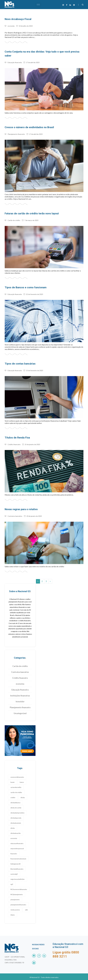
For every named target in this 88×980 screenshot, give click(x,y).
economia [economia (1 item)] (14, 833)
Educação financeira (15, 58)
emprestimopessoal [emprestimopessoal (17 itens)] (17, 844)
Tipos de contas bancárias (19, 359)
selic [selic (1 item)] (26, 905)
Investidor (20, 697)
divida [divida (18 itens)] (23, 793)
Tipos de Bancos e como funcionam (24, 283)
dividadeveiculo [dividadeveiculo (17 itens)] (16, 818)
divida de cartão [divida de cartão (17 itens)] (16, 803)
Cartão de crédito (14, 216)
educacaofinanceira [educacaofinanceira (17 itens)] (17, 839)
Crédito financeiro (14, 440)
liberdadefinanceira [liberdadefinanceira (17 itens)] (17, 864)
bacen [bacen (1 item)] (12, 777)
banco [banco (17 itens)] (22, 777)
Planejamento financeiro (16, 130)
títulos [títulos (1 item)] (13, 910)
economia (11, 26)
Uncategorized (20, 708)
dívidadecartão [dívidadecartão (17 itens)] (16, 828)
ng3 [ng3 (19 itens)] (12, 879)
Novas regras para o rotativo (20, 504)
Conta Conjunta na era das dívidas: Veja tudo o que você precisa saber (42, 51)
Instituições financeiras (20, 691)
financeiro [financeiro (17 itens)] (14, 849)
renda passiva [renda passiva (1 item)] (15, 905)
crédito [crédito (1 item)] (13, 793)
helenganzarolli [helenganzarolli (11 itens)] (15, 859)
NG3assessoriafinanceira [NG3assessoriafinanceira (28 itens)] (19, 885)
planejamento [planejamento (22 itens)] (15, 895)
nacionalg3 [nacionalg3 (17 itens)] (14, 869)
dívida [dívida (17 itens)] (13, 823)
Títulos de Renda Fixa (16, 433)
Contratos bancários (15, 511)
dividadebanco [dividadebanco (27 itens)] (15, 798)
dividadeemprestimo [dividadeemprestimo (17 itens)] (17, 808)
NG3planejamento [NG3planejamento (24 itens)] (17, 890)
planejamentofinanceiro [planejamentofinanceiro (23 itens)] (18, 900)
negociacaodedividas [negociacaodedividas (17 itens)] (18, 874)
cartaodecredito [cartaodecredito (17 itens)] (16, 782)
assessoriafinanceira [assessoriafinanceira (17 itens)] (17, 772)
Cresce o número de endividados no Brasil (27, 123)
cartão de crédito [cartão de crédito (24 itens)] (16, 788)
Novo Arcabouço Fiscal (17, 19)
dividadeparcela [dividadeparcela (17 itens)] (16, 813)
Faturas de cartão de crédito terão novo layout (29, 209)
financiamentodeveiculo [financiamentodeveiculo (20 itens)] (18, 854)
